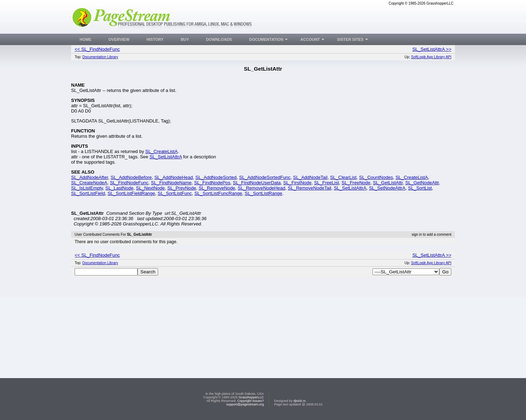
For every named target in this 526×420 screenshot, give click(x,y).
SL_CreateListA (162, 151)
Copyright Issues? (251, 401)
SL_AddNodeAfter (90, 177)
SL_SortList (420, 188)
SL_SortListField (88, 193)
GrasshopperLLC (251, 397)
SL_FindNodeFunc (129, 183)
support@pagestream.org (245, 404)
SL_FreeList (327, 183)
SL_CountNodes (376, 177)
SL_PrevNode (182, 188)
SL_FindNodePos (212, 183)
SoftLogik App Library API (431, 57)
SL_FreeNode (356, 183)
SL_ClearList (343, 177)
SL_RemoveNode (217, 188)
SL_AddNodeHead (173, 177)
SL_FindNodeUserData (257, 183)
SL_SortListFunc (175, 193)
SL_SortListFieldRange (131, 193)
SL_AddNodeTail (310, 177)
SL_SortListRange (264, 193)
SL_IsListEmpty (87, 188)
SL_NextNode (151, 188)
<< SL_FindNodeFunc (97, 49)
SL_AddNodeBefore (131, 177)
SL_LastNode (120, 188)
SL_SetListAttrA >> (432, 49)
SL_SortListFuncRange (218, 193)
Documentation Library (100, 57)
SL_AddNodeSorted (216, 177)
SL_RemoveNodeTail (310, 188)
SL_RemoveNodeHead (262, 188)
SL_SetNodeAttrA (387, 188)
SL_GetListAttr (388, 183)
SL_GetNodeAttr (422, 183)
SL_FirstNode (297, 183)
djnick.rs (300, 401)
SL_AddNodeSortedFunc (265, 177)
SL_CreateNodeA (89, 183)
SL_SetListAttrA (166, 157)
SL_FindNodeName (171, 183)
